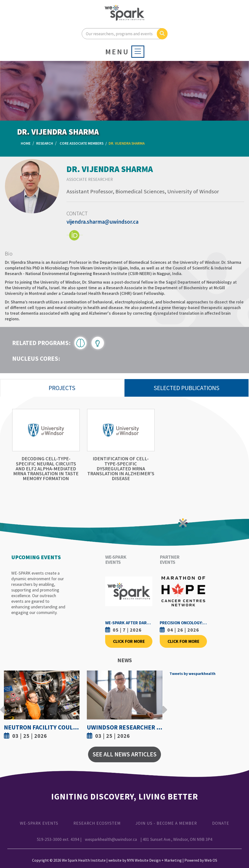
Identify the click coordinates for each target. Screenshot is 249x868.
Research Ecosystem (97, 823)
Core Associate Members (82, 143)
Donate (221, 823)
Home (26, 143)
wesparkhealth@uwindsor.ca (111, 839)
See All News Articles (124, 754)
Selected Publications (187, 388)
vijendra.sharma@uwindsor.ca (102, 222)
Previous (3, 706)
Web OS (211, 860)
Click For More (129, 641)
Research (45, 143)
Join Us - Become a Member (166, 823)
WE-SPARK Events (39, 823)
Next (163, 706)
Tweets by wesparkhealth (192, 673)
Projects (62, 388)
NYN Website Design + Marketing (154, 860)
